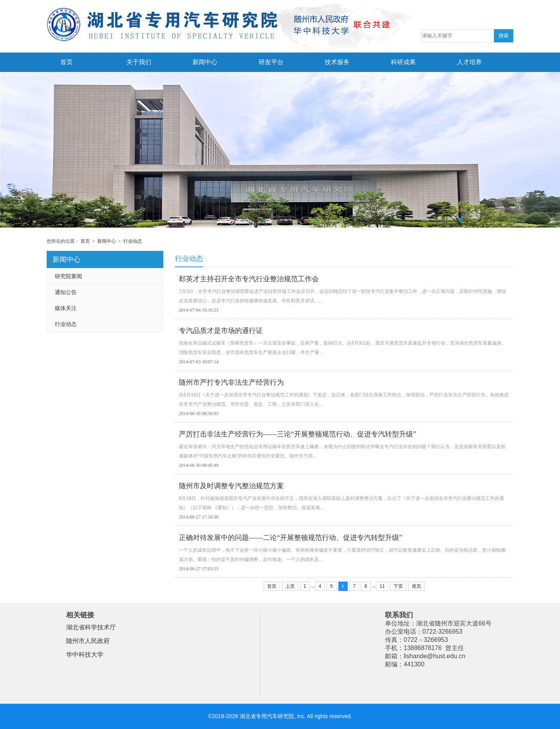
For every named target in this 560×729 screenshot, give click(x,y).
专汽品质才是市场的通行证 (221, 331)
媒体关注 (66, 308)
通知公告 (66, 292)
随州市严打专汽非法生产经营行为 (231, 382)
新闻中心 (205, 62)
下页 (398, 586)
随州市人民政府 (88, 641)
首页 (66, 62)
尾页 (416, 586)
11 (382, 586)
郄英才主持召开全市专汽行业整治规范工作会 (249, 279)
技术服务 (337, 62)
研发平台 (271, 62)
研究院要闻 (68, 276)
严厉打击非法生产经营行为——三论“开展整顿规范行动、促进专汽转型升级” (297, 434)
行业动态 (133, 241)
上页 (290, 586)
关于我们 (139, 62)
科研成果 (403, 62)
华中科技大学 (85, 655)
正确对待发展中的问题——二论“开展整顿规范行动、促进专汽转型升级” (290, 538)
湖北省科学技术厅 (91, 627)
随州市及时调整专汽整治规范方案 (231, 486)
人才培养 (469, 62)
